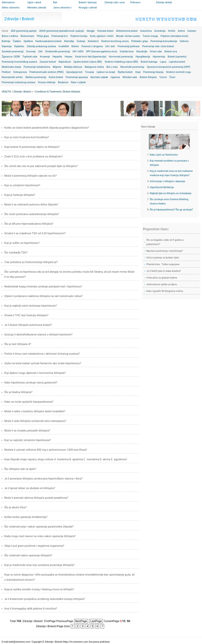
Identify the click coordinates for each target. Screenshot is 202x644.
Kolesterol (93, 41)
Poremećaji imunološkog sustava (19, 62)
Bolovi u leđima (10, 36)
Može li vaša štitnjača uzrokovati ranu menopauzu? (35, 421)
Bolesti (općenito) (177, 57)
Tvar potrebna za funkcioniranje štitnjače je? (31, 262)
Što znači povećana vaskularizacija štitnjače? (32, 214)
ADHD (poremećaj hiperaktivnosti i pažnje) (62, 31)
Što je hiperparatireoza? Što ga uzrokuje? (171, 210)
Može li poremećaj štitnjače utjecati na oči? (30, 176)
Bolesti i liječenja (88, 2)
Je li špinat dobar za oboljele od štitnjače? (30, 488)
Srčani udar (156, 51)
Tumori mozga (150, 36)
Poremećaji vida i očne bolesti (158, 46)
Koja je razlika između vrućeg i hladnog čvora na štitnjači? (39, 589)
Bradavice (63, 82)
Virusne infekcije (47, 82)
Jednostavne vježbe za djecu (162, 284)
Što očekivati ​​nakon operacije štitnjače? (28, 555)
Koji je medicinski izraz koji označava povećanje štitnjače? (39, 565)
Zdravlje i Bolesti (19, 19)
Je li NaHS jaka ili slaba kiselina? (164, 271)
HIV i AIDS (78, 51)
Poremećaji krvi (60, 36)
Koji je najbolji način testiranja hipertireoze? (31, 306)
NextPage (81, 621)
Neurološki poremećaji (132, 67)
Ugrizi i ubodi (34, 2)
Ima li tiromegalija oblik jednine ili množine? (31, 609)
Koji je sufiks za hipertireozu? (22, 243)
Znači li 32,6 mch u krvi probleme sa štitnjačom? (34, 156)
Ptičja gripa (43, 36)
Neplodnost (65, 62)
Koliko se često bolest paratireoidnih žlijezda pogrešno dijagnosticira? (47, 128)
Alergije (91, 31)
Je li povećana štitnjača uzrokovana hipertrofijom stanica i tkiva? (43, 479)
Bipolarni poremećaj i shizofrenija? (165, 251)
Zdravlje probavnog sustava (41, 46)
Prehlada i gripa (140, 41)
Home (5, 31)
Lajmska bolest (177, 62)
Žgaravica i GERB (11, 57)
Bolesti (75, 46)
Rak (55, 2)
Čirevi (172, 77)
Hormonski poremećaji (121, 57)
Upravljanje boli (74, 72)
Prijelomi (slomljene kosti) (174, 36)
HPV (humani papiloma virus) (102, 51)
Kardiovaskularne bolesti (49, 41)
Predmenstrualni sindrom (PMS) (47, 72)
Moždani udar (130, 77)
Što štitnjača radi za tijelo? (20, 469)
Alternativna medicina (8, 5)
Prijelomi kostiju (79, 36)
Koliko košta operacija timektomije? (26, 517)
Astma (181, 31)
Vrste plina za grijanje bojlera (162, 278)
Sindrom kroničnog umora (115, 41)
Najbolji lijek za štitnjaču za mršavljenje (171, 193)
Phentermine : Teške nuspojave (163, 264)
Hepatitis (57, 57)
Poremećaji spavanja (77, 77)
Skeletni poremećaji (36, 77)
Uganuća (115, 77)
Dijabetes (19, 46)
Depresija (7, 46)
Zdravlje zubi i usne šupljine (115, 5)
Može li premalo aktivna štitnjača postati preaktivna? (36, 498)
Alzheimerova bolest (127, 31)
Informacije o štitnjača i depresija (167, 181)
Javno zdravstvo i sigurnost (62, 10)
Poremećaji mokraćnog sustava (18, 82)
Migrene (57, 67)
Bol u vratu (112, 67)
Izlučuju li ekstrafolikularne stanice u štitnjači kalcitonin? (38, 335)
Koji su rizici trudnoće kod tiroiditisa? (27, 137)
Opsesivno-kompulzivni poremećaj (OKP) (168, 67)
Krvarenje (45, 57)
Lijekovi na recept (106, 72)
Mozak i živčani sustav (128, 36)
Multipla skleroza (73, 67)
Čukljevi (17, 41)
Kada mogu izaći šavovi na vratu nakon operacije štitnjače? (40, 536)
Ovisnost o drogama (92, 46)
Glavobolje (142, 51)
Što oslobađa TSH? (16, 253)
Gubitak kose (127, 51)
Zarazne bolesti (48, 62)
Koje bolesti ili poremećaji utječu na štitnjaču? (32, 147)
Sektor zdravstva (11, 8)
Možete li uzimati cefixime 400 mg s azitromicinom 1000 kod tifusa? (46, 450)
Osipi (138, 72)
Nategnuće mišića (94, 67)
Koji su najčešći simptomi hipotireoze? (28, 440)
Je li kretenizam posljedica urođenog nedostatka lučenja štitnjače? (45, 599)
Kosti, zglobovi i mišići (102, 36)
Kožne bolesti (56, 77)
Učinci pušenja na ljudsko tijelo (163, 258)
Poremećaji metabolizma (37, 67)
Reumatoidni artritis (12, 77)
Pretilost (6, 72)
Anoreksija (160, 31)
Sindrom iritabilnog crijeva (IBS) (121, 62)
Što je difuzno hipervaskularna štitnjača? (29, 224)
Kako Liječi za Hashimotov (164, 155)
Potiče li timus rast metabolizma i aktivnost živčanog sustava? (42, 354)
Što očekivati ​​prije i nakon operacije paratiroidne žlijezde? (39, 527)
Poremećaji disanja (153, 72)
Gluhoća (184, 41)
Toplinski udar (30, 57)
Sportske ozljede (99, 77)
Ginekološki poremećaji (58, 51)
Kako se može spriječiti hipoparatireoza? (29, 402)
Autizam (192, 31)
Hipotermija (159, 57)
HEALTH (6, 92)
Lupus (163, 62)
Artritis (172, 31)
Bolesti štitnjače (148, 77)
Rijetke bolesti (125, 72)
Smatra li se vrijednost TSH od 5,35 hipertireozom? (35, 233)
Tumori (163, 77)
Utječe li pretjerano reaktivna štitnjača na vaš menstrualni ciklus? (43, 296)
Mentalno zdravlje (37, 8)
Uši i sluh (110, 46)
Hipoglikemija (143, 57)
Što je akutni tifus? (15, 507)
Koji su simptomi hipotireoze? (22, 185)
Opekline (28, 41)
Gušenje (81, 41)
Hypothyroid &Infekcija (162, 187)
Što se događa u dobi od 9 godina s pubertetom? (165, 242)
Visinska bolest (105, 31)
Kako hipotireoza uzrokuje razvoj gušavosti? (31, 383)
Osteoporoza (20, 72)
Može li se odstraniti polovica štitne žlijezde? (31, 205)
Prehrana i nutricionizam (137, 5)
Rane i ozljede (78, 82)
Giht (40, 51)
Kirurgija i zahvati (88, 8)
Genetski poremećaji (13, 51)
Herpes (69, 57)
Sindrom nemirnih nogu (178, 72)
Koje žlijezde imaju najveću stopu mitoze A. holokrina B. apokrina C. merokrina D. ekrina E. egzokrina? (66, 459)
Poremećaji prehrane (129, 46)
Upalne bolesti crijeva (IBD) (88, 62)
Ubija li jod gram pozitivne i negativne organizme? (34, 546)
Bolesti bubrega (149, 62)
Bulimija (6, 41)
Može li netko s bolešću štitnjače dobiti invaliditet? (35, 411)
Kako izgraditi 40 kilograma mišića (165, 291)
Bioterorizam (27, 36)
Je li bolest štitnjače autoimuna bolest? (28, 325)
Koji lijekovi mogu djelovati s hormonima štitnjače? (35, 373)
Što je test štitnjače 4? (18, 344)
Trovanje (89, 72)
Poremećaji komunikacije (164, 41)
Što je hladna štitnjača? (18, 392)
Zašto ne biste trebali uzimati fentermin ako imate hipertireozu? (43, 363)
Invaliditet (64, 46)
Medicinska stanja (11, 67)
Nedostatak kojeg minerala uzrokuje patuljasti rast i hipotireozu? (43, 286)
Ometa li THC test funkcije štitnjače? (26, 315)
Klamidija (69, 41)
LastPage (96, 621)
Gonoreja (31, 51)
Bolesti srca (171, 51)
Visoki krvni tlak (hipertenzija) (91, 57)
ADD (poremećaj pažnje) (24, 31)
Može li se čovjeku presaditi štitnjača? (27, 431)
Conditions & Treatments (48, 92)
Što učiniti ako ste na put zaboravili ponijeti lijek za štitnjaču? (41, 166)
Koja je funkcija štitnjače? (20, 195)
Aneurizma (146, 31)
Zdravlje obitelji (164, 2)
